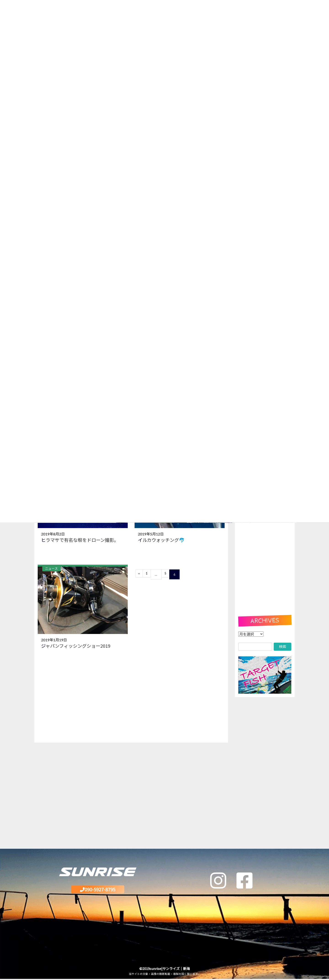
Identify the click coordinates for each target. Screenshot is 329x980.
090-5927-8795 (98, 890)
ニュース (51, 568)
